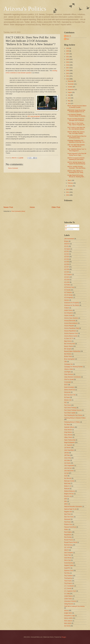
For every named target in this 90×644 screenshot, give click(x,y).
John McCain (68, 468)
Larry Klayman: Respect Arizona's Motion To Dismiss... (77, 115)
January (70, 186)
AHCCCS (67, 244)
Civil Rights (67, 372)
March (70, 180)
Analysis (67, 308)
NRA (66, 501)
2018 (68, 65)
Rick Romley (68, 537)
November (71, 84)
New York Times (69, 517)
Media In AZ (68, 486)
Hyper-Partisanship (70, 440)
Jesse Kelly (67, 458)
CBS (66, 362)
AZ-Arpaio (67, 249)
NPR (66, 499)
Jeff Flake (67, 455)
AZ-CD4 (67, 259)
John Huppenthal (69, 465)
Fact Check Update (70, 413)
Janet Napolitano (69, 450)
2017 (68, 68)
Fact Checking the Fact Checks (73, 415)
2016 (68, 71)
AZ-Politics (67, 285)
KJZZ (66, 476)
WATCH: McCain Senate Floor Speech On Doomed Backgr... (77, 163)
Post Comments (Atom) (18, 211)
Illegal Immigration (69, 442)
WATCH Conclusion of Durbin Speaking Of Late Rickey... (76, 159)
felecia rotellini (68, 618)
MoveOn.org (68, 496)
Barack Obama (69, 346)
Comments (69, 229)
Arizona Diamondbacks (71, 323)
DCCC (66, 385)
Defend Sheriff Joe (70, 390)
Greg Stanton (68, 432)
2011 (68, 192)
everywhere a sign (69, 616)
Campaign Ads (68, 364)
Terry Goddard (68, 576)
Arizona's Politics (25, 9)
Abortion (67, 300)
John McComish (69, 471)
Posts (68, 226)
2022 (68, 54)
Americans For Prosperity (72, 303)
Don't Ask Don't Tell (70, 395)
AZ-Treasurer (68, 292)
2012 (68, 189)
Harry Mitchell (68, 435)
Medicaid (67, 489)
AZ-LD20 (67, 282)
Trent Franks (68, 581)
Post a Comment (13, 168)
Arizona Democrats (70, 321)
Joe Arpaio (67, 463)
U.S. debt (67, 594)
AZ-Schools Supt (69, 287)
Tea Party (67, 573)
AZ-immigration (69, 297)
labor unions (68, 623)
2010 (68, 195)
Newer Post (8, 207)
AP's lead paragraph (34, 116)
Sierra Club (67, 560)
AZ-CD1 (67, 251)
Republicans (68, 535)
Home (32, 207)
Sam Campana (69, 553)
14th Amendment (69, 239)
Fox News (67, 425)
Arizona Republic (69, 326)
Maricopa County (69, 481)
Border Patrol (68, 356)
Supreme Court (69, 570)
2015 (68, 73)
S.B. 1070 (67, 547)
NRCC (66, 504)
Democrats (67, 392)
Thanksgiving (68, 578)
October (70, 87)
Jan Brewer (67, 448)
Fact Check (67, 405)
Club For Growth (69, 379)
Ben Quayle (68, 349)
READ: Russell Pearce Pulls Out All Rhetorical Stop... (77, 137)
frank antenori (68, 621)
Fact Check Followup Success (73, 410)
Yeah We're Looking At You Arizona (74, 606)
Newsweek (67, 519)
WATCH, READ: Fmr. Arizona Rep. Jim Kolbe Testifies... (76, 133)
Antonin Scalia (68, 315)
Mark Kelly (67, 483)
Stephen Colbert (69, 565)
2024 (68, 48)
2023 (68, 51)
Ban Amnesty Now (70, 344)
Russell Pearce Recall (71, 542)
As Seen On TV (69, 338)
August (70, 92)
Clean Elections (69, 374)
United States (68, 599)
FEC (66, 402)
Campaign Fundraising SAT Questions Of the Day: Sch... (76, 141)
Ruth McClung (68, 545)
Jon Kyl (66, 473)
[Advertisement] (32, 189)
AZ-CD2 (67, 254)
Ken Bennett (68, 478)
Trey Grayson (68, 583)
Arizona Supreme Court (71, 333)
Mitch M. (69, 36)
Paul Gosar (67, 522)
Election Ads (68, 400)
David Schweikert (69, 387)
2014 (68, 76)
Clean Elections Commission (73, 377)
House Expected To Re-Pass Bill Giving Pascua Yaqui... (77, 154)
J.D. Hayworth (68, 445)
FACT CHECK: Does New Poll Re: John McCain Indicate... (76, 128)
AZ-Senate (67, 290)
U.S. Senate (68, 588)
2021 (68, 57)
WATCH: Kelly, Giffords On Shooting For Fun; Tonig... (76, 172)
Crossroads (68, 382)
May (69, 101)
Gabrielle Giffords (69, 427)
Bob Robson (68, 354)
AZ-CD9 (67, 272)
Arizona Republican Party (72, 328)
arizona (66, 610)
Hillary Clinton (68, 437)
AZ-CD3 (67, 257)
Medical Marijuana (69, 491)
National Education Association (73, 506)
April (69, 103)
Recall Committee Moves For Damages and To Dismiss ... (76, 120)
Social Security (69, 563)
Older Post (56, 207)
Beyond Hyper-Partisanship (72, 351)
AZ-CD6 (67, 264)
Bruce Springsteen (70, 359)
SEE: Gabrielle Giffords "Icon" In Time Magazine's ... (77, 150)
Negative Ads (68, 512)
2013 (68, 79)
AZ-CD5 (67, 262)
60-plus (66, 241)
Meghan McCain (69, 494)
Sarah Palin (68, 555)
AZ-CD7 (67, 267)
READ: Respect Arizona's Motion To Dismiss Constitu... (77, 106)
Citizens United (69, 369)
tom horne (67, 626)
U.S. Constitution (69, 586)
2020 (68, 59)
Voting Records (69, 604)
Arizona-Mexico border (71, 336)
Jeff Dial (67, 453)
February (71, 183)
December (71, 81)
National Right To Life (70, 509)
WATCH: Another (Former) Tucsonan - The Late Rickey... (77, 167)
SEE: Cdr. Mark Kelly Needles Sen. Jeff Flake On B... (76, 146)
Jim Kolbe (67, 460)
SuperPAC (67, 568)
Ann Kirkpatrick (69, 313)
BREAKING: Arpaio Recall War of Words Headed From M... (76, 111)
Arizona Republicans (70, 331)
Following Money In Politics (72, 422)
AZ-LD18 (67, 280)
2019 (68, 62)
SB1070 (67, 550)
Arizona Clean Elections (71, 318)
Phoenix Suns (68, 524)
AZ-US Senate (68, 295)
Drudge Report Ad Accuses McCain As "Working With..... (76, 176)
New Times (67, 514)
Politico (66, 530)
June (69, 98)
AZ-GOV (67, 277)
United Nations (68, 596)
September (71, 90)
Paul (68, 39)
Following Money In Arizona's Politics (75, 418)
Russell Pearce (69, 540)
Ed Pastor (67, 397)
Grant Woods (68, 430)
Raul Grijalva (68, 532)
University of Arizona (70, 601)
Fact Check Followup (70, 408)
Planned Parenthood (70, 527)
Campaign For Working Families (74, 367)
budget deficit (68, 613)
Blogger (64, 637)
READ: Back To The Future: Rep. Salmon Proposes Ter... (76, 124)
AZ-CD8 (67, 269)
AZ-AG (66, 246)
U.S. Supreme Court (70, 591)
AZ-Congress (68, 274)
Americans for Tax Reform (72, 305)
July (69, 95)
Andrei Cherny (68, 310)
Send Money (68, 558)
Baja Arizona (68, 341)
